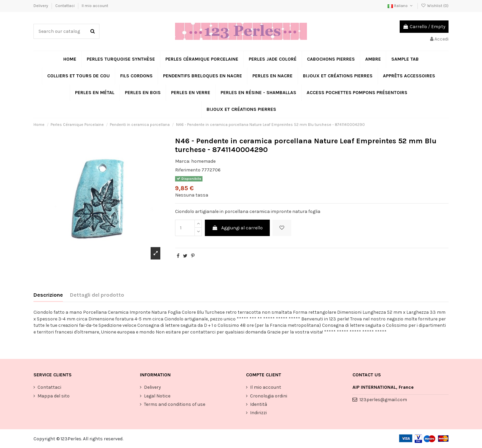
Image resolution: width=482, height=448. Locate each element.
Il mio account (95, 6)
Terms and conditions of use (175, 404)
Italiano (401, 6)
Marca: (183, 161)
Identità (259, 404)
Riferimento (188, 170)
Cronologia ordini (269, 396)
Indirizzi (258, 413)
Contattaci (65, 6)
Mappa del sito (54, 396)
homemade (203, 161)
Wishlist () (435, 6)
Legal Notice (157, 396)
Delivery (41, 6)
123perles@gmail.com (383, 400)
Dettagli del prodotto (97, 295)
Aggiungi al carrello (237, 228)
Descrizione (48, 295)
